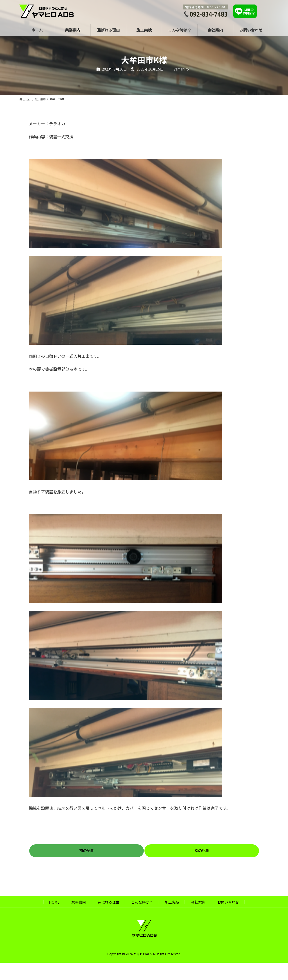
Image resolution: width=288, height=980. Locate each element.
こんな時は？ (142, 902)
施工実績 (172, 902)
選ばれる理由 (108, 902)
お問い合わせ (228, 902)
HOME (54, 902)
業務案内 (79, 902)
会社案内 (198, 902)
